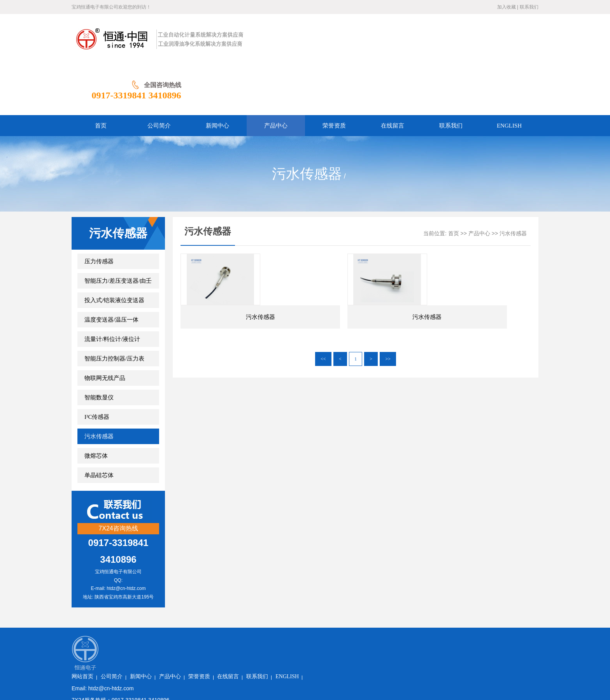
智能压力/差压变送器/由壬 (118, 230)
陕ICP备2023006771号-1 (201, 638)
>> (388, 329)
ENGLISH (366, 591)
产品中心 (479, 183)
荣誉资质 (279, 591)
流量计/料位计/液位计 (112, 289)
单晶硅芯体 (99, 425)
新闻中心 (220, 591)
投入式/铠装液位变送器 (114, 250)
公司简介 (191, 591)
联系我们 (529, 7)
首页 (454, 183)
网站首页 (162, 591)
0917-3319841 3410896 (494, 45)
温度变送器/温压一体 (111, 269)
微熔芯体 (96, 405)
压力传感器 (99, 211)
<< (323, 329)
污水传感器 (99, 386)
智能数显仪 (99, 347)
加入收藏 (507, 7)
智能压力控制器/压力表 (114, 308)
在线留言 (307, 591)
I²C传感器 (97, 366)
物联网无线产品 (105, 327)
